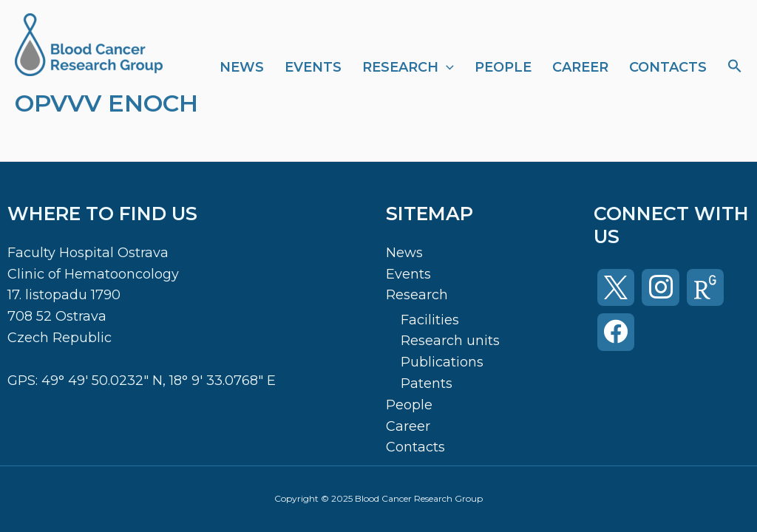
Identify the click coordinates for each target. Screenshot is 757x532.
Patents (427, 383)
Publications (442, 362)
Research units (450, 341)
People (503, 67)
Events (313, 67)
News (242, 67)
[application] (446, 67)
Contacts (668, 67)
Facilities (430, 320)
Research (408, 67)
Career (580, 67)
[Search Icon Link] (735, 67)
